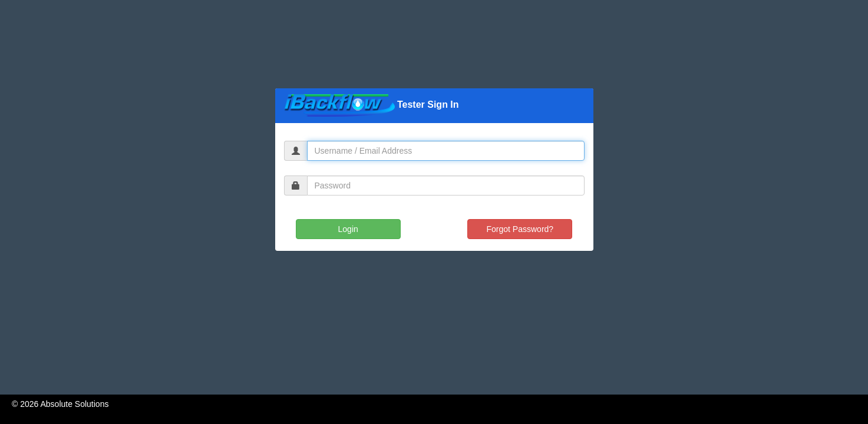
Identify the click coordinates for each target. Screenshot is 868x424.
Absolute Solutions (74, 404)
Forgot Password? (520, 229)
